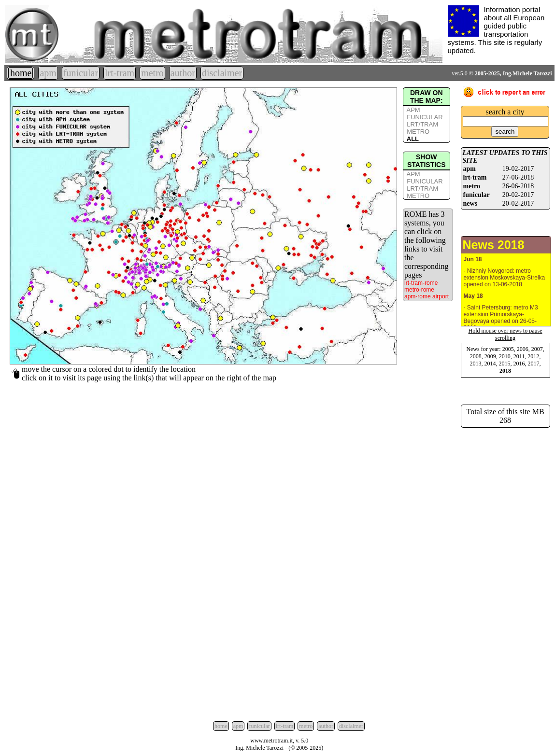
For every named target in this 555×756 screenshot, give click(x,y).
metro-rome (419, 290)
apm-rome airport (427, 296)
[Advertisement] (505, 573)
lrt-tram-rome (421, 283)
